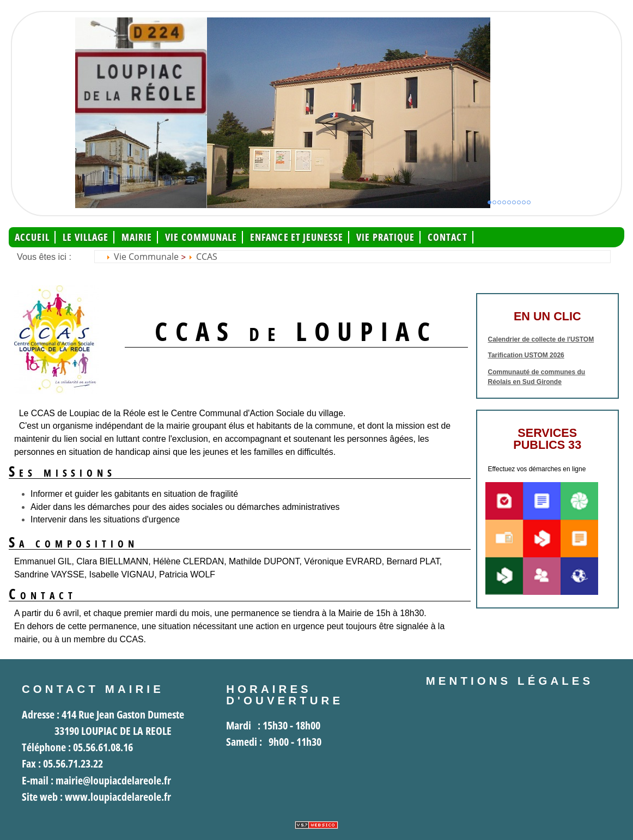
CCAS (207, 257)
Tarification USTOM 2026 (526, 355)
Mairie (137, 237)
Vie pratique (385, 237)
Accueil (32, 237)
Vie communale (201, 237)
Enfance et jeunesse (297, 237)
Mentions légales (510, 681)
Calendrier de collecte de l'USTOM (541, 339)
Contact (448, 237)
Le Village (86, 237)
